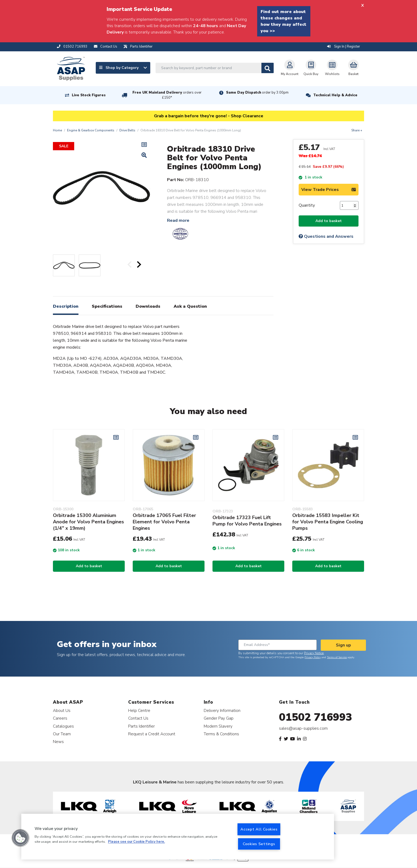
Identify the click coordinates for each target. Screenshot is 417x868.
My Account (290, 68)
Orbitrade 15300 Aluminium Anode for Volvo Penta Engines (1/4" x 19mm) (88, 522)
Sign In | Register (344, 47)
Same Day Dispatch (257, 93)
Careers (60, 718)
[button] (20, 838)
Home (57, 130)
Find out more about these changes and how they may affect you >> (283, 21)
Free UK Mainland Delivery (167, 95)
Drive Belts (127, 130)
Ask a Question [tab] (190, 306)
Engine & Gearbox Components (91, 130)
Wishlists (332, 68)
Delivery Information (222, 710)
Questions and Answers (326, 236)
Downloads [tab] (148, 306)
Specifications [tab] (107, 306)
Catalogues (63, 726)
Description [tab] (66, 306)
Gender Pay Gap (219, 718)
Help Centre (139, 710)
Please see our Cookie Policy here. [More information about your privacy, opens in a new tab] (136, 842)
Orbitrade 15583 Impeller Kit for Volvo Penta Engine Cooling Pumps (328, 522)
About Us (62, 710)
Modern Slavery (218, 726)
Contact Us (138, 718)
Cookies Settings (259, 844)
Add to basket (329, 221)
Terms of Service (337, 657)
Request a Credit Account (152, 734)
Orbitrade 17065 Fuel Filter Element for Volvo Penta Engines (164, 522)
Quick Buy (311, 68)
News (58, 742)
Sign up (343, 645)
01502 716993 (316, 717)
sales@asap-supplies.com (303, 728)
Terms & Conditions (221, 734)
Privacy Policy (313, 657)
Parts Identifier (141, 726)
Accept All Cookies (259, 829)
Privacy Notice (314, 653)
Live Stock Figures (89, 95)
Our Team (62, 734)
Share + (357, 130)
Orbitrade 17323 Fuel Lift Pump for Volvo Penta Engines (247, 521)
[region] (178, 837)
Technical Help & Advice (335, 95)
